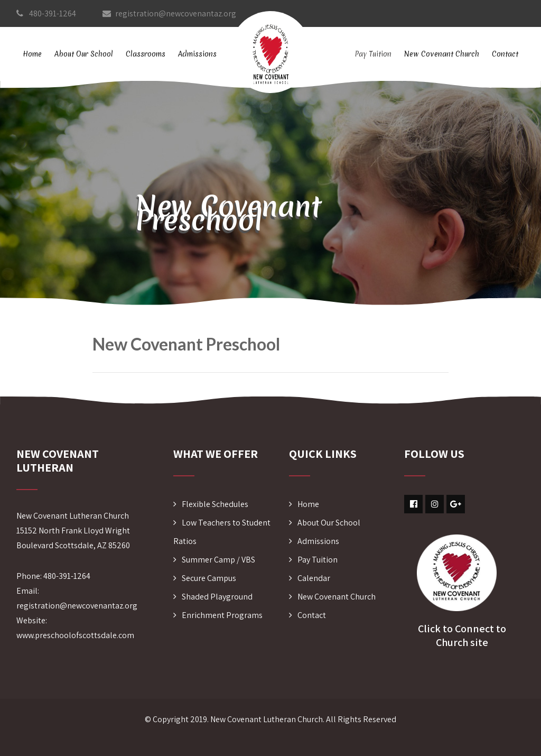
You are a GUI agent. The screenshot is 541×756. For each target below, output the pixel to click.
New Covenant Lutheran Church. (267, 719)
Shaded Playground (217, 597)
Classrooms (146, 54)
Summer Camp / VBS (218, 560)
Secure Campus (209, 578)
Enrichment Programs (222, 615)
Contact (505, 54)
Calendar (314, 578)
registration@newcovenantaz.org (169, 13)
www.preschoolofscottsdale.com (75, 635)
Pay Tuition (373, 54)
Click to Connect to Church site (462, 635)
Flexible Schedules (215, 504)
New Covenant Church (442, 54)
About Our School (84, 54)
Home (32, 54)
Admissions (197, 54)
